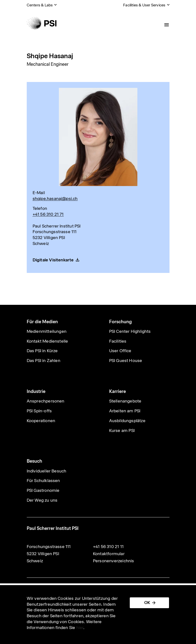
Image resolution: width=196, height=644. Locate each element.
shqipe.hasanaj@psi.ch (55, 199)
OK (147, 603)
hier (80, 628)
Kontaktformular (109, 554)
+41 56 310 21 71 (48, 214)
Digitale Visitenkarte (53, 260)
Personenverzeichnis (114, 561)
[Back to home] (42, 23)
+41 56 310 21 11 (108, 547)
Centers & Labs (40, 5)
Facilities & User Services (144, 5)
